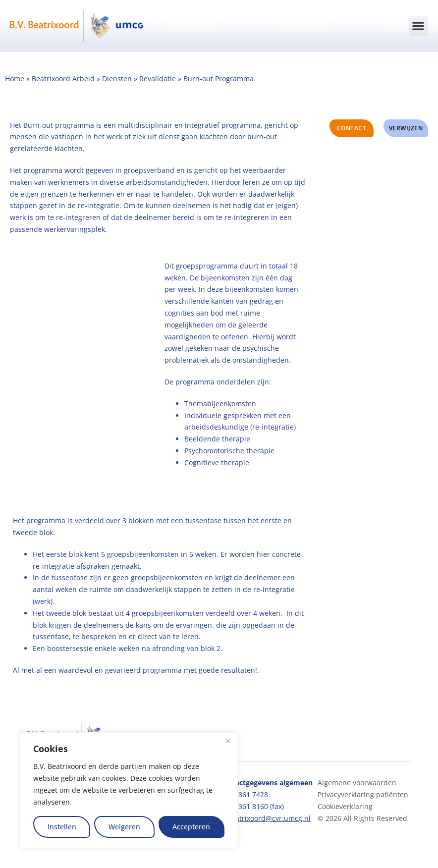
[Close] (227, 741)
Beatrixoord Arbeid (63, 79)
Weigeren (124, 827)
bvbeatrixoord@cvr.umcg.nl (265, 818)
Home (15, 79)
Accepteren (191, 827)
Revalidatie (158, 79)
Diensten (117, 79)
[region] (129, 790)
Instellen (62, 827)
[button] (418, 26)
